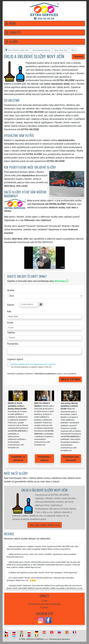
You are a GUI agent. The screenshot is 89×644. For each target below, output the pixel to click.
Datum (11, 305)
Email (10, 323)
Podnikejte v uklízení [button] (44, 459)
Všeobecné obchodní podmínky (44, 604)
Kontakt (44, 608)
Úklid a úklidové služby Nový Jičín (44, 490)
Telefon (11, 333)
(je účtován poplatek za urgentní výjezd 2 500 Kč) (31, 367)
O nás (44, 601)
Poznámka (13, 344)
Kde (9, 311)
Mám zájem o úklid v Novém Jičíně (45, 525)
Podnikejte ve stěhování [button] (18, 459)
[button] (44, 24)
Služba (11, 290)
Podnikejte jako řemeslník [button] (71, 459)
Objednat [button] (78, 57)
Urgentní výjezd (15, 359)
